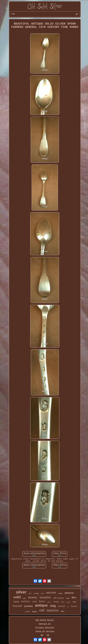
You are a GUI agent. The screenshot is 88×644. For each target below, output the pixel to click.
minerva (69, 593)
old (42, 610)
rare (74, 602)
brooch (74, 606)
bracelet (17, 606)
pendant (29, 606)
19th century (58, 598)
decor (49, 602)
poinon (28, 611)
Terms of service (45, 631)
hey (68, 607)
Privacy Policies (45, 628)
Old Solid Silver (45, 620)
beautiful (45, 597)
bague (35, 611)
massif (16, 602)
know (42, 601)
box (74, 597)
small (34, 602)
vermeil (61, 606)
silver (21, 592)
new (63, 611)
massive (52, 610)
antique (41, 605)
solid (17, 597)
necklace (26, 601)
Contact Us (45, 624)
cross (63, 602)
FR (48, 635)
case (68, 598)
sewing (36, 593)
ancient (51, 592)
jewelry (68, 602)
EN (42, 635)
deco (30, 593)
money (33, 597)
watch (60, 593)
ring (53, 606)
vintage (56, 602)
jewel (42, 593)
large (24, 598)
